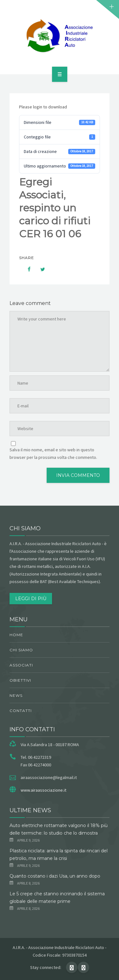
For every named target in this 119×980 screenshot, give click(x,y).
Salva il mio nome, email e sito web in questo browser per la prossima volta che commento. (53, 453)
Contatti (21, 711)
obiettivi (20, 680)
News (16, 695)
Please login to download (43, 107)
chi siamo (21, 650)
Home (16, 635)
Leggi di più (31, 599)
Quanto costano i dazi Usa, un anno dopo (55, 876)
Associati (21, 665)
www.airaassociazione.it (43, 790)
